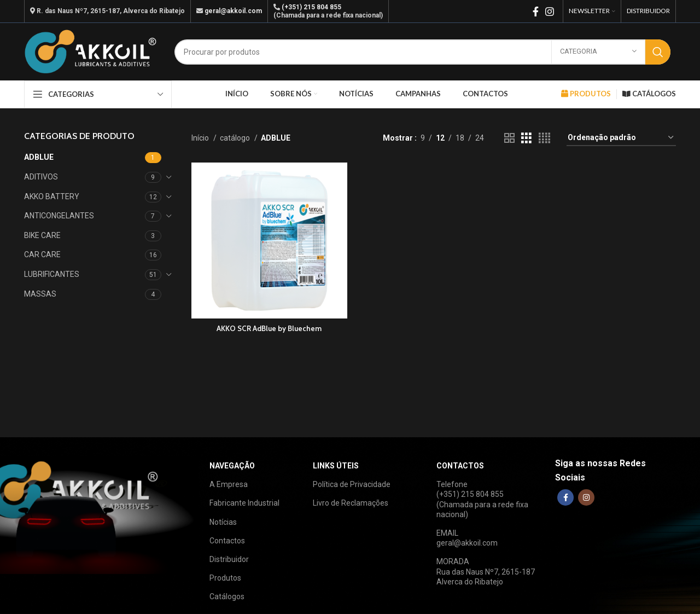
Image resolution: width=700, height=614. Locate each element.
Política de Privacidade (352, 484)
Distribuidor (229, 559)
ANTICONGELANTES (59, 216)
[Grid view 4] (544, 138)
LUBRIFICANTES (52, 274)
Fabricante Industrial (244, 503)
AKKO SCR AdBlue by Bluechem (268, 327)
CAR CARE (42, 254)
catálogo (236, 138)
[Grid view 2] (509, 138)
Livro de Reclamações (351, 503)
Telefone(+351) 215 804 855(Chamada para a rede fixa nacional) (482, 499)
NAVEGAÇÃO (232, 466)
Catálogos (227, 596)
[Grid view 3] (526, 138)
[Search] (422, 52)
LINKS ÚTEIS (336, 466)
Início (201, 138)
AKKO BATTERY (52, 196)
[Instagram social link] (550, 11)
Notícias (223, 522)
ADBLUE (39, 157)
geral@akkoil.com (233, 11)
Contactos (227, 541)
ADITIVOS (41, 177)
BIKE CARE (42, 235)
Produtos (225, 578)
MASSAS (40, 294)
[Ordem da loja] (621, 138)
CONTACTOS (460, 466)
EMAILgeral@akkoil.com (467, 538)
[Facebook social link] (536, 11)
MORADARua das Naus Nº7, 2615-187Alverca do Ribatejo (486, 571)
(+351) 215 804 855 (311, 7)
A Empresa (229, 484)
